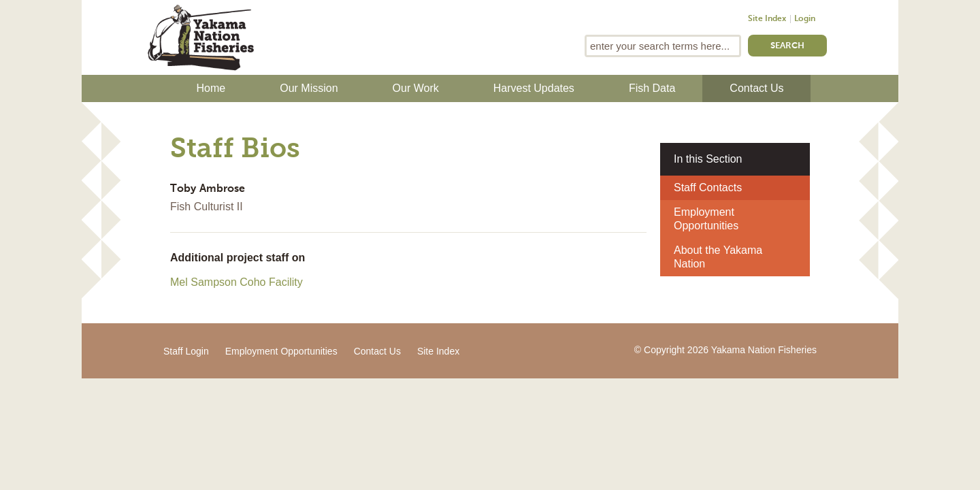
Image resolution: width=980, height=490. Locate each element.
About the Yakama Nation (718, 257)
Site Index (767, 19)
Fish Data (652, 88)
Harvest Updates (534, 88)
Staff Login (186, 351)
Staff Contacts (708, 187)
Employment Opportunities (706, 219)
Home (211, 88)
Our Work (416, 88)
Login (805, 19)
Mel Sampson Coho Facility (236, 282)
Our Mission (309, 88)
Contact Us (756, 88)
